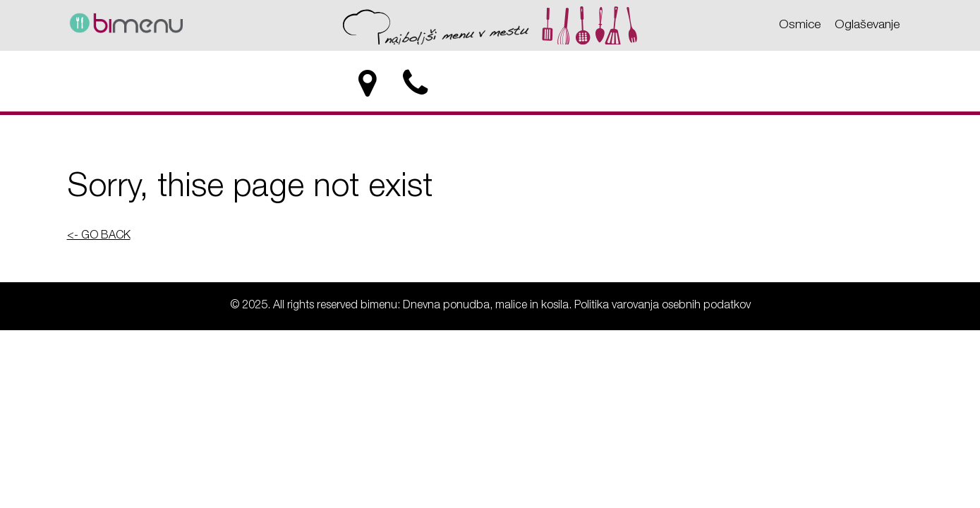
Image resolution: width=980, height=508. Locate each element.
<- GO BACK (99, 236)
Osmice (800, 25)
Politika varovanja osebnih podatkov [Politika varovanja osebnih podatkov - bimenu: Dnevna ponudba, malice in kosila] (663, 306)
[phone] (417, 84)
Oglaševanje (867, 25)
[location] (368, 84)
